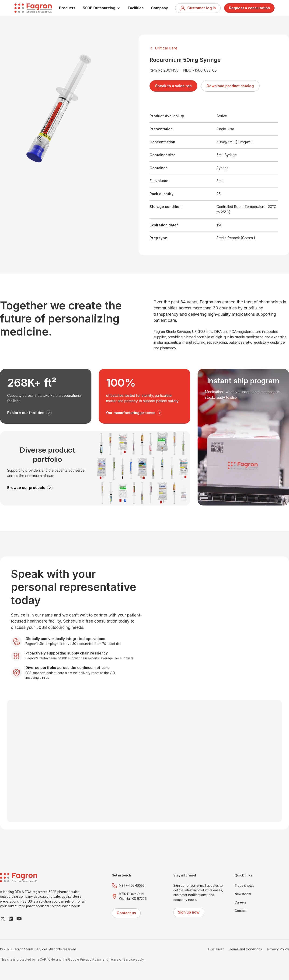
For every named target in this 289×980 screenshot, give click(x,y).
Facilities (136, 8)
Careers (241, 902)
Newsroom (243, 894)
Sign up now (189, 912)
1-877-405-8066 (132, 886)
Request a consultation (249, 8)
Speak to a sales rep (173, 86)
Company (159, 8)
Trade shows (244, 886)
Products (67, 8)
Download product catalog (230, 86)
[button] (102, 8)
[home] (33, 8)
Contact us (126, 913)
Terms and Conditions (246, 949)
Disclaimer (216, 949)
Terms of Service (122, 959)
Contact (241, 911)
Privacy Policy (278, 949)
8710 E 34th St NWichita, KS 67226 (133, 896)
